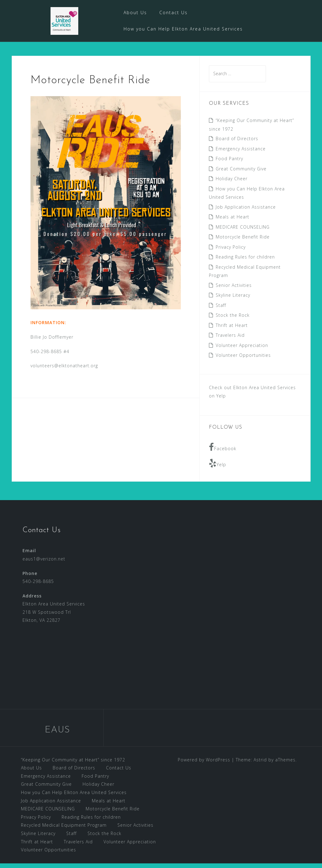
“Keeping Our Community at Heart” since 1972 (73, 764)
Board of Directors (237, 143)
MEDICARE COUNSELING (243, 232)
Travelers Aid (230, 340)
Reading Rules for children (245, 262)
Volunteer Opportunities (243, 360)
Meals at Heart (232, 222)
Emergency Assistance (241, 153)
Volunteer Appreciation (242, 350)
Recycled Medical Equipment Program (64, 830)
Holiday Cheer (232, 183)
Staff (221, 310)
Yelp (218, 468)
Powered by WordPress (204, 764)
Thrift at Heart (232, 330)
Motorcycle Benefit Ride (243, 242)
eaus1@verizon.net (44, 563)
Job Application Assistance (246, 212)
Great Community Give (241, 173)
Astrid (260, 764)
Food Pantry (229, 163)
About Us (135, 12)
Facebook (223, 452)
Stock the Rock (233, 320)
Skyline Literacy (233, 300)
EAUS (57, 735)
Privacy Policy (231, 252)
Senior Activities (234, 290)
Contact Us (173, 12)
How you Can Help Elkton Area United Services (183, 29)
